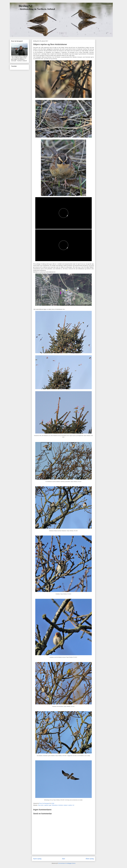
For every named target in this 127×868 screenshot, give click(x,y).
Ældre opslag (90, 859)
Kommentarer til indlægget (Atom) (67, 863)
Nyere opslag (37, 859)
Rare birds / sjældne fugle (45, 805)
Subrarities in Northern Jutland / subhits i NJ (63, 805)
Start (64, 859)
